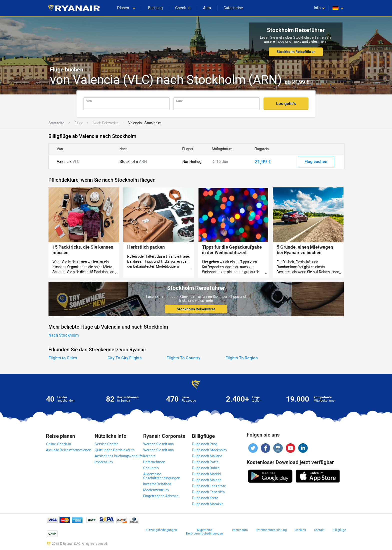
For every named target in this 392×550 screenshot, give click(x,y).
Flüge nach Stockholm (209, 450)
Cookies (300, 530)
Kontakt (319, 530)
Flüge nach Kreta (205, 498)
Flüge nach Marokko (208, 504)
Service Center (106, 444)
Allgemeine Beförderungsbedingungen (204, 532)
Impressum (104, 462)
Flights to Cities (63, 358)
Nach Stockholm (64, 335)
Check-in (183, 8)
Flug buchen (316, 162)
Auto (207, 8)
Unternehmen (154, 462)
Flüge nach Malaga (207, 480)
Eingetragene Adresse (161, 496)
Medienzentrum (156, 490)
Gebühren (151, 468)
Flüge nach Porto (205, 462)
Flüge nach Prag (205, 444)
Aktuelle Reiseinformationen (69, 450)
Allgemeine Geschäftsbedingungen (162, 476)
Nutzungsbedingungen (161, 530)
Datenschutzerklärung (271, 530)
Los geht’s (286, 104)
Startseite (56, 123)
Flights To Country (183, 358)
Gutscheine (233, 8)
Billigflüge (339, 530)
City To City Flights (125, 358)
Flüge (79, 123)
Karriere (149, 456)
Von (89, 101)
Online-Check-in (58, 444)
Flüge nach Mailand (207, 456)
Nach (180, 101)
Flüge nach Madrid (206, 474)
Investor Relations (157, 484)
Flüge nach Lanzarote (209, 486)
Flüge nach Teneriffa (208, 492)
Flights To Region (242, 358)
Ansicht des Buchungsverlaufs (119, 456)
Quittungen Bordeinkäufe (115, 450)
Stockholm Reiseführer (296, 52)
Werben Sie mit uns (158, 444)
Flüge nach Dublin (206, 468)
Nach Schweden (106, 123)
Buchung (155, 8)
